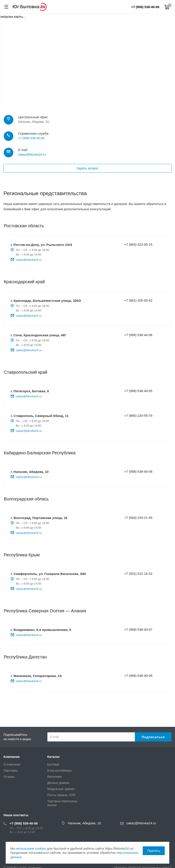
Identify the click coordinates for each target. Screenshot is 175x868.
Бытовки (53, 764)
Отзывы (9, 777)
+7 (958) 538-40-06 (145, 7)
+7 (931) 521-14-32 (138, 574)
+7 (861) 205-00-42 (138, 300)
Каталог (54, 757)
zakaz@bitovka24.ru (32, 155)
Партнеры (11, 771)
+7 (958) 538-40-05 (138, 391)
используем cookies (31, 848)
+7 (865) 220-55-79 (138, 416)
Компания (12, 757)
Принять (154, 851)
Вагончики (55, 777)
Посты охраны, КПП (61, 795)
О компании (12, 764)
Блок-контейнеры (60, 771)
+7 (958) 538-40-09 (138, 676)
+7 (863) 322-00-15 (138, 244)
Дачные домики (58, 783)
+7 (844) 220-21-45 (138, 518)
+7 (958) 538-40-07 (138, 629)
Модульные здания (61, 789)
